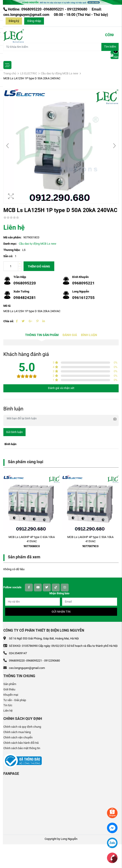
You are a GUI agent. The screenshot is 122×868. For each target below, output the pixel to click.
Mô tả (7, 306)
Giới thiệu (9, 689)
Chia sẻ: (9, 321)
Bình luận (89, 335)
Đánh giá (70, 335)
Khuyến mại (11, 695)
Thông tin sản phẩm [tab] (42, 335)
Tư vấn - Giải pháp (15, 700)
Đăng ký (14, 21)
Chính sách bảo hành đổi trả (21, 743)
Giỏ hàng (115, 55)
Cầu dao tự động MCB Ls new (60, 73)
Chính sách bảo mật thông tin (22, 748)
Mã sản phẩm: (12, 237)
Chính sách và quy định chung (22, 727)
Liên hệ (8, 711)
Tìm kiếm (110, 47)
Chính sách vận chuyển (18, 737)
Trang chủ (10, 73)
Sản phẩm (10, 684)
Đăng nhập (34, 21)
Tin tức (8, 705)
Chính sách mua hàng (17, 732)
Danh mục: (10, 244)
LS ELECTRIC (29, 73)
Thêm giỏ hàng (39, 266)
